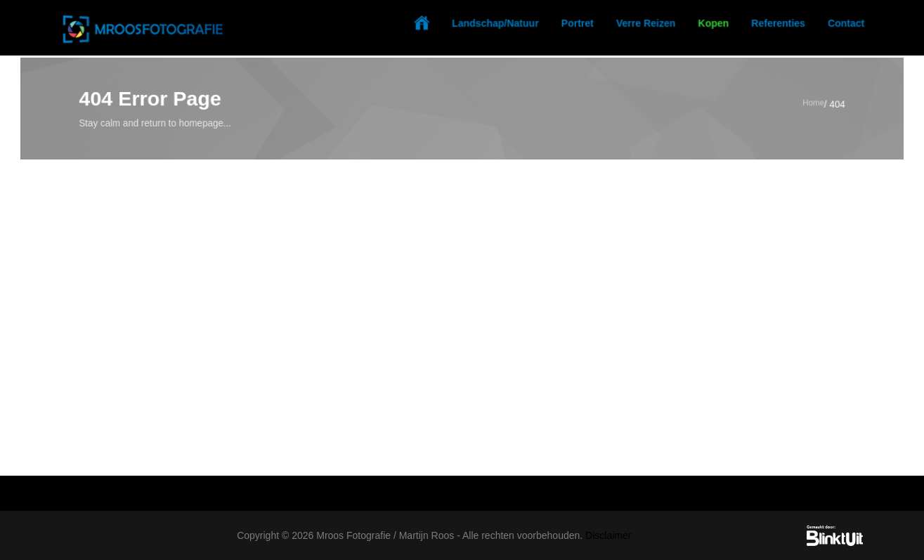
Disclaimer (608, 535)
